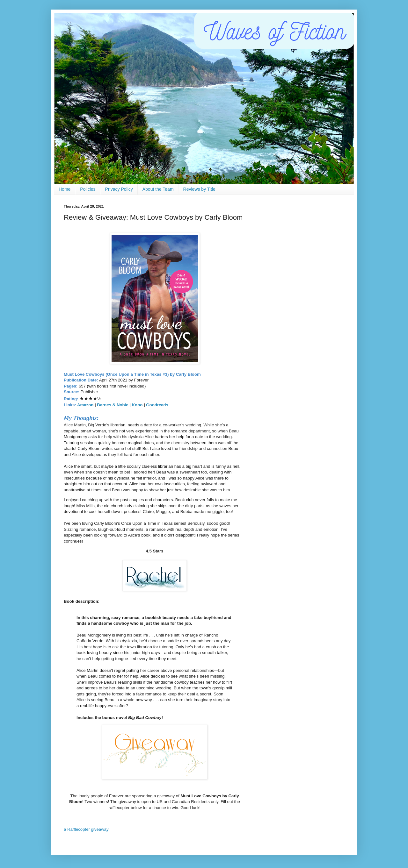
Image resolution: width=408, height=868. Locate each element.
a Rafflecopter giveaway (86, 829)
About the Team (158, 189)
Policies (88, 189)
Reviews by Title (199, 189)
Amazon (85, 405)
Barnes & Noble (113, 405)
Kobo (137, 405)
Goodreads (157, 405)
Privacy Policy (119, 189)
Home (65, 189)
